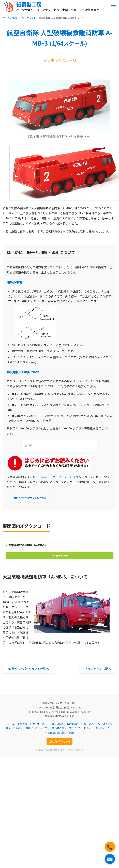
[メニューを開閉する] (114, 7)
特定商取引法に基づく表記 (59, 732)
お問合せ (18, 728)
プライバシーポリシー (81, 728)
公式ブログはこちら (59, 741)
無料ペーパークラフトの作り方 (30, 498)
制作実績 (22, 724)
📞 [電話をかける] (110, 847)
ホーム (6, 18)
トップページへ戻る (98, 669)
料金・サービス (38, 724)
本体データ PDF (60, 555)
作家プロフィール (91, 724)
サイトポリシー (104, 728)
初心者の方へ (59, 728)
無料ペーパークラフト (24, 18)
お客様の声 (72, 724)
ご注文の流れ (57, 724)
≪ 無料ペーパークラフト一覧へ (28, 669)
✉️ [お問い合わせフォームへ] (110, 859)
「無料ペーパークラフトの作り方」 (61, 477)
